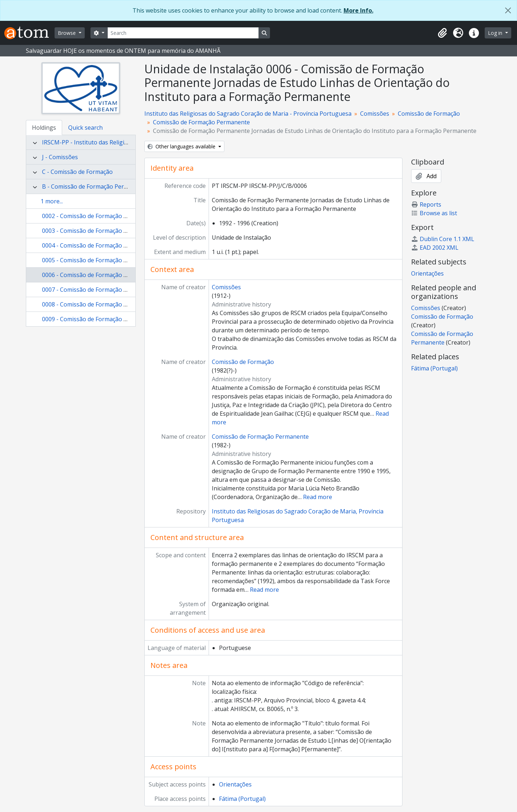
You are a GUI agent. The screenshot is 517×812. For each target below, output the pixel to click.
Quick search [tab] (85, 128)
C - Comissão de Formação (77, 172)
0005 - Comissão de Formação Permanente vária (107, 260)
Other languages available (182, 146)
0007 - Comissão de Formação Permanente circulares (113, 290)
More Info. (358, 10)
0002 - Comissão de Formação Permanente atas (106, 216)
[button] (442, 33)
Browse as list (434, 213)
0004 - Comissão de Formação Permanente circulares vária (120, 245)
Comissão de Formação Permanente (201, 122)
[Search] (183, 33)
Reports (426, 204)
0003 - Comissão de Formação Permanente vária (107, 231)
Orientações (235, 784)
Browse (67, 33)
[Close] (508, 10)
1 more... (52, 201)
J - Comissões (60, 157)
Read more (318, 497)
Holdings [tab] (44, 128)
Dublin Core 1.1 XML (443, 239)
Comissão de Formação (429, 114)
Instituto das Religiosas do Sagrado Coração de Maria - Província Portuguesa (248, 114)
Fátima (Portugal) (242, 799)
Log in (496, 33)
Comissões (375, 114)
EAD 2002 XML (435, 248)
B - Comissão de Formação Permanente (95, 186)
